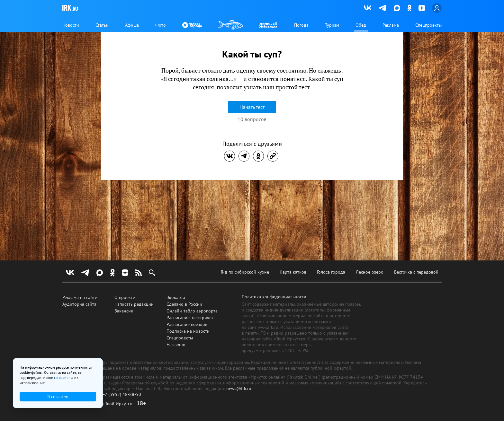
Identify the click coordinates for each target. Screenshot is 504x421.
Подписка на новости (188, 331)
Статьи (102, 25)
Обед (361, 25)
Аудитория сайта (79, 304)
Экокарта (176, 297)
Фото (161, 25)
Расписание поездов (187, 324)
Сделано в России (184, 304)
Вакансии (124, 311)
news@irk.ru (239, 389)
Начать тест (252, 107)
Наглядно (176, 345)
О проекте (125, 297)
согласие (61, 377)
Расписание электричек (190, 318)
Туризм (332, 25)
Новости (71, 25)
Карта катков (293, 272)
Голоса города (331, 272)
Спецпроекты (428, 25)
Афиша (132, 25)
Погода (301, 25)
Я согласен (58, 397)
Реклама (391, 25)
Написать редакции (134, 304)
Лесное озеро (370, 272)
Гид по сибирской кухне (245, 272)
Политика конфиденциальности (274, 297)
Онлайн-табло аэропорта (192, 311)
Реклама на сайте (80, 297)
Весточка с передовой (416, 272)
